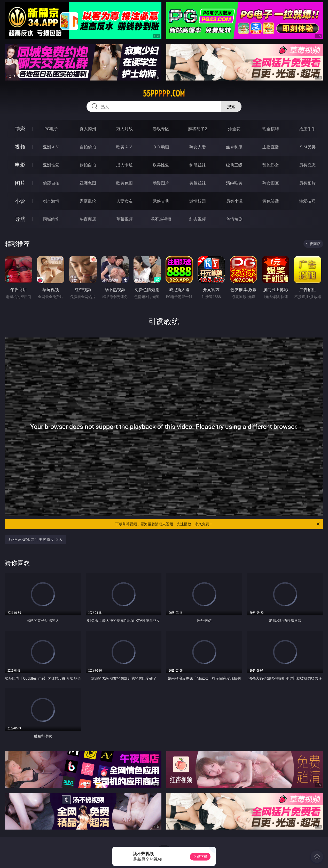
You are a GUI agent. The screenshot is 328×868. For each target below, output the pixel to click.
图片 (20, 183)
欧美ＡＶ (124, 147)
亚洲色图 (88, 183)
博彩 (20, 129)
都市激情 (51, 201)
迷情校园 (198, 201)
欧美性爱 (161, 165)
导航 (20, 219)
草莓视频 (124, 219)
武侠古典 (161, 201)
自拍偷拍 (88, 147)
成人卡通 (124, 165)
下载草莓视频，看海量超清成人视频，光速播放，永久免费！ (218, 524)
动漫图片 (161, 183)
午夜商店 (88, 219)
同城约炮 (51, 219)
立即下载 (200, 857)
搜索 (231, 107)
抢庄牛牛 (307, 129)
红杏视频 (198, 219)
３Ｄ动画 (161, 147)
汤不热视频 (161, 219)
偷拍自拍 (88, 165)
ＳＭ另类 (307, 147)
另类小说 (234, 201)
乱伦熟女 (271, 165)
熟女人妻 (198, 147)
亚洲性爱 (51, 165)
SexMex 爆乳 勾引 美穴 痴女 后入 (36, 539)
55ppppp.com (164, 93)
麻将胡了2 (197, 129)
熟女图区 (271, 183)
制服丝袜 (198, 165)
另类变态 (307, 165)
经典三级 (234, 165)
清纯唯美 (234, 183)
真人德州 (88, 129)
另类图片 (307, 183)
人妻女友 (124, 201)
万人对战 (124, 129)
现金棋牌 (271, 129)
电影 (20, 165)
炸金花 (234, 129)
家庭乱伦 (88, 201)
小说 (20, 201)
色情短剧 (234, 219)
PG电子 (51, 129)
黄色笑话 (271, 201)
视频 (20, 147)
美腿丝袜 (198, 183)
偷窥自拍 (51, 183)
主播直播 (271, 147)
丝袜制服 (234, 147)
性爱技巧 (307, 201)
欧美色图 (124, 183)
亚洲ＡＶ (51, 147)
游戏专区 (161, 129)
